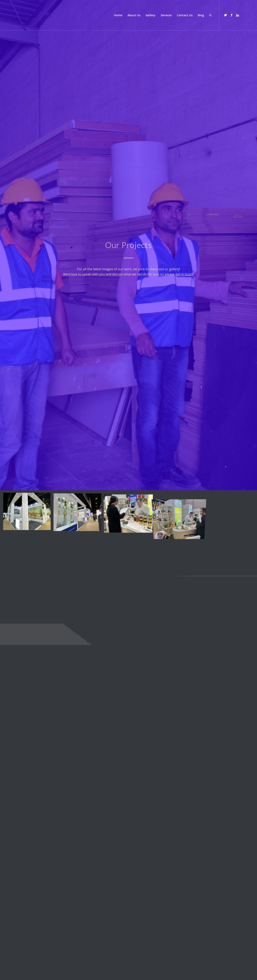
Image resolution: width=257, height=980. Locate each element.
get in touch (184, 274)
